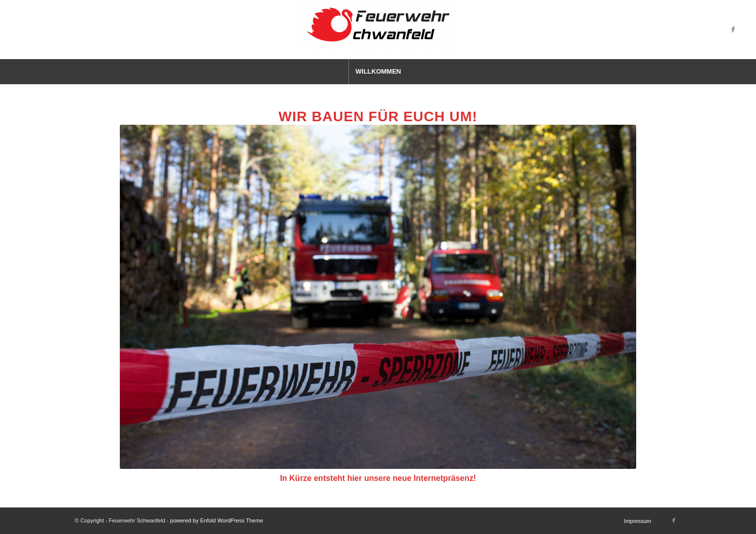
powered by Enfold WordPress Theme (216, 520)
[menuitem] (378, 72)
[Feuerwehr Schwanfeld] (378, 30)
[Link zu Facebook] (733, 30)
